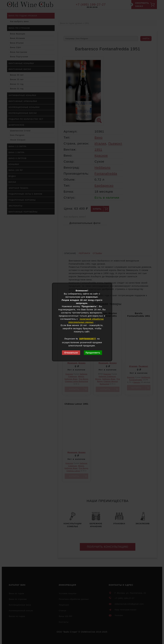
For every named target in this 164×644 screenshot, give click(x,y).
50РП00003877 (88, 339)
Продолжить (93, 353)
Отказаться (71, 353)
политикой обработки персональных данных (86, 321)
